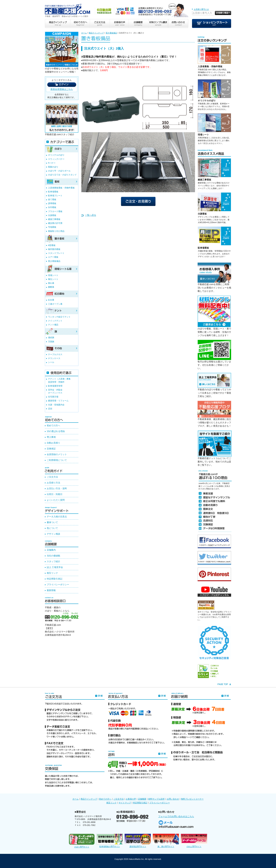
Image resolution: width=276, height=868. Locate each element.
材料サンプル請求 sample (158, 23)
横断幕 (51, 287)
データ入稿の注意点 (57, 517)
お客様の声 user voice (119, 23)
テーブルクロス (55, 354)
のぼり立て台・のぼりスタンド (62, 175)
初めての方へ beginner (80, 23)
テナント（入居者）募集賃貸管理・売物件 (59, 380)
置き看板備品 (111, 33)
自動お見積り (53, 443)
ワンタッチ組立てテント (59, 317)
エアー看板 (53, 257)
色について (52, 528)
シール (51, 362)
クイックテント (55, 321)
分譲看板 (202, 214)
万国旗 (51, 342)
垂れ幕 (51, 283)
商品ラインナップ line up (58, 23)
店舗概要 (142, 799)
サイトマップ (125, 803)
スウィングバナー (56, 159)
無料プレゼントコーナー (192, 799)
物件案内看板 (54, 249)
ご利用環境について (57, 460)
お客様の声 (131, 799)
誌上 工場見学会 (55, 567)
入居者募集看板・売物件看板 (61, 188)
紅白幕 (51, 300)
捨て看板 (52, 199)
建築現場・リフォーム (58, 401)
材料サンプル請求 (156, 799)
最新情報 (51, 590)
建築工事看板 (204, 180)
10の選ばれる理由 (56, 431)
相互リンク (52, 573)
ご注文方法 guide (100, 23)
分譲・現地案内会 (56, 405)
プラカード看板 (55, 211)
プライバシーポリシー (58, 585)
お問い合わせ (173, 799)
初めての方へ (53, 426)
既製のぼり (53, 167)
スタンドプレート (56, 253)
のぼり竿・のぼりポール (59, 171)
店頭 (50, 409)
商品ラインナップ (89, 799)
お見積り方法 (53, 483)
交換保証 (51, 449)
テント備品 (53, 325)
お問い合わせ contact (178, 23)
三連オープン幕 (55, 304)
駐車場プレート (55, 196)
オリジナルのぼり (207, 101)
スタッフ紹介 (53, 561)
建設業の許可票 (55, 223)
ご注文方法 (52, 477)
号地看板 (52, 227)
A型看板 (52, 245)
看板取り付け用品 (56, 231)
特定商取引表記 (55, 579)
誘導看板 (52, 203)
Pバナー (52, 163)
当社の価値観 (53, 556)
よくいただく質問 (56, 500)
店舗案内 (51, 550)
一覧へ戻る (91, 215)
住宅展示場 (53, 397)
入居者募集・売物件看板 (210, 66)
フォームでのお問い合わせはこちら (176, 816)
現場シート (203, 135)
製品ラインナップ (96, 33)
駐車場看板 (203, 248)
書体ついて (52, 522)
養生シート (53, 279)
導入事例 (51, 437)
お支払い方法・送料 (57, 488)
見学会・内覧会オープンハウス (55, 391)
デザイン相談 (53, 534)
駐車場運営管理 (55, 386)
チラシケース (54, 358)
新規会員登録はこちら (62, 89)
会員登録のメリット (57, 454)
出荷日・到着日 (55, 494)
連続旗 (51, 337)
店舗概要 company (139, 23)
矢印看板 (52, 207)
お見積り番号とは (201, 9)
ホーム (84, 33)
